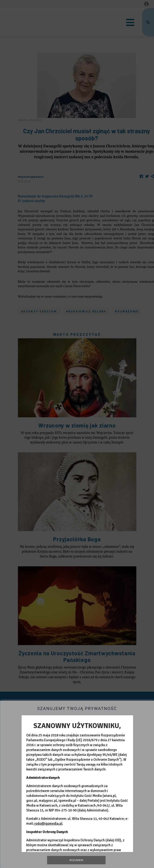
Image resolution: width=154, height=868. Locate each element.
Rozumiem (76, 860)
